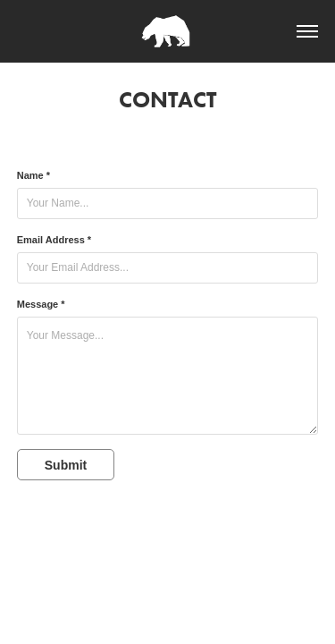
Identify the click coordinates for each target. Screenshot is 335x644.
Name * (33, 175)
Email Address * (54, 240)
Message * (41, 304)
